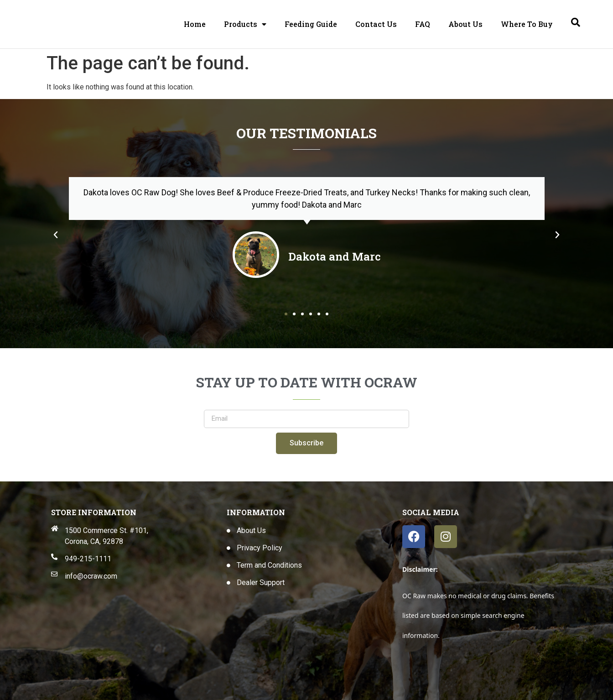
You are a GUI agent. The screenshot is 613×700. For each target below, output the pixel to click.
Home (195, 24)
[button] (56, 235)
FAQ (423, 24)
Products (245, 24)
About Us (465, 24)
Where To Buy (527, 24)
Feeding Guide (311, 24)
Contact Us (376, 24)
